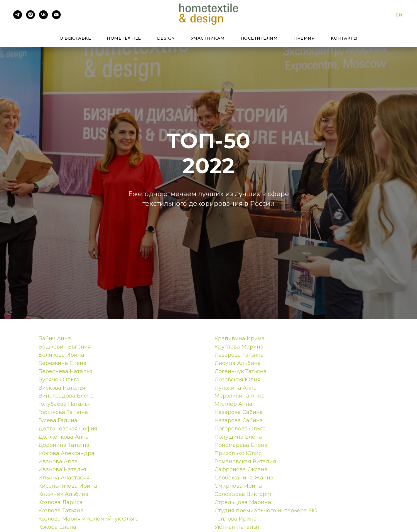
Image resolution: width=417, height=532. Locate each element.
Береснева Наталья (65, 371)
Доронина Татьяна (64, 445)
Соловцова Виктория (244, 494)
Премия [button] (304, 38)
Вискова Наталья (62, 388)
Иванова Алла (58, 462)
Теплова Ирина (236, 519)
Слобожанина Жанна (244, 478)
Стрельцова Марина (243, 502)
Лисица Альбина (238, 363)
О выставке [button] (75, 38)
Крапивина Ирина (240, 339)
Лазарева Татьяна (239, 355)
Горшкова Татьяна (63, 412)
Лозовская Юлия (238, 380)
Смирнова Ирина (238, 486)
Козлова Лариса (61, 502)
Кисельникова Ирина (68, 486)
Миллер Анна (233, 404)
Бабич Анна (55, 339)
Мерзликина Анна (240, 396)
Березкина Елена (63, 363)
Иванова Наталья (62, 469)
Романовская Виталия (245, 462)
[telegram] (18, 15)
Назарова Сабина (239, 412)
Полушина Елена (238, 437)
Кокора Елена (57, 527)
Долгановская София (68, 429)
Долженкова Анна (64, 437)
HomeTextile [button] (124, 38)
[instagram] (31, 15)
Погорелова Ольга (240, 429)
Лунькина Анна (236, 388)
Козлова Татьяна (61, 511)
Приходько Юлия (238, 453)
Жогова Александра (66, 453)
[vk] (43, 15)
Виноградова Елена (66, 396)
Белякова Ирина (61, 355)
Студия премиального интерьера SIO (266, 511)
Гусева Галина (58, 420)
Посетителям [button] (259, 38)
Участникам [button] (208, 38)
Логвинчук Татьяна (241, 371)
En (399, 15)
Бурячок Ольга (59, 380)
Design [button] (166, 38)
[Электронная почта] (56, 15)
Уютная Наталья (237, 527)
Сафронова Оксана (241, 469)
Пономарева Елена (241, 445)
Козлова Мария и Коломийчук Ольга (89, 519)
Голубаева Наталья (65, 404)
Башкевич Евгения (65, 347)
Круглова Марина (239, 347)
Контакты (344, 38)
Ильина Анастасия (64, 478)
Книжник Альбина (64, 494)
